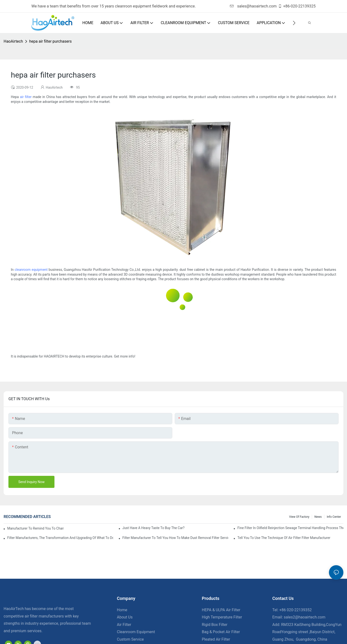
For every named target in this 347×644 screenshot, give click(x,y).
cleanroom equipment (31, 270)
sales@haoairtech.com (253, 6)
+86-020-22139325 (297, 6)
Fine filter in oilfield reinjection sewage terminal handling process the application (290, 528)
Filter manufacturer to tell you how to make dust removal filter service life (175, 538)
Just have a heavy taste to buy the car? (153, 528)
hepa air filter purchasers (50, 41)
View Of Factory (299, 517)
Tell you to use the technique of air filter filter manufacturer (284, 538)
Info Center (334, 517)
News (318, 517)
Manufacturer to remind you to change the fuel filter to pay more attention (35, 528)
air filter (26, 97)
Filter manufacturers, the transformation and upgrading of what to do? (60, 538)
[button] (294, 23)
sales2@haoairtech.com (305, 617)
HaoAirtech (13, 41)
